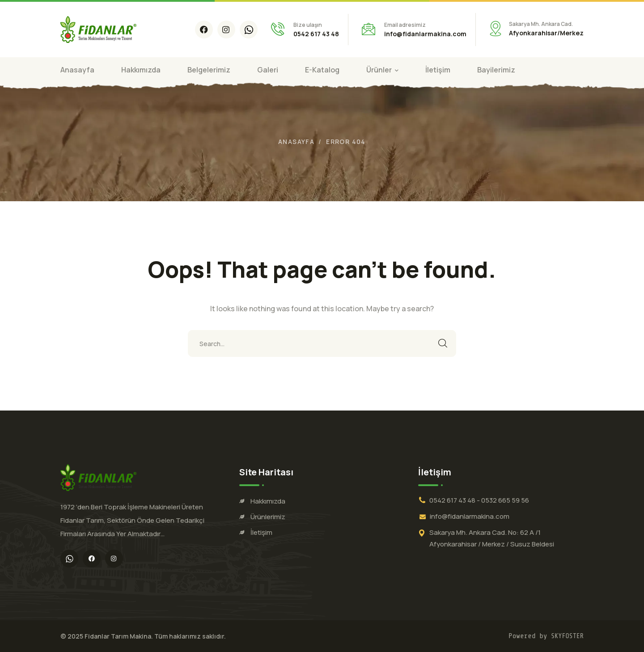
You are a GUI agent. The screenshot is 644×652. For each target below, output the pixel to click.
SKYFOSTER (567, 636)
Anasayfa (296, 142)
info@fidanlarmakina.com (470, 516)
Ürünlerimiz (268, 517)
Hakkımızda (268, 501)
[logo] (98, 29)
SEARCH (443, 343)
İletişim (261, 532)
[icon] (204, 30)
